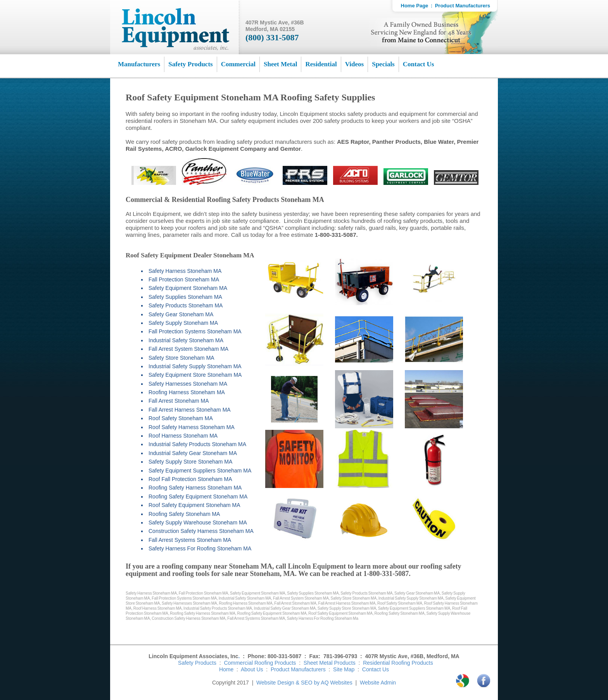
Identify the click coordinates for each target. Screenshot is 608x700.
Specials (383, 64)
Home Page (415, 6)
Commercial (238, 64)
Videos (355, 64)
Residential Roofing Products (398, 663)
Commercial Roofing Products (260, 663)
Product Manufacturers (463, 6)
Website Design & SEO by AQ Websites (304, 683)
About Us (252, 669)
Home (226, 669)
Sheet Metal (280, 64)
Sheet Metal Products (330, 663)
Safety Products (190, 64)
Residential (321, 64)
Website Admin (378, 683)
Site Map (344, 669)
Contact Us (419, 64)
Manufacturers (139, 64)
